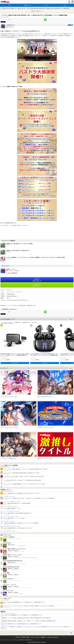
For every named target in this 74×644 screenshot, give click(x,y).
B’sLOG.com (55, 637)
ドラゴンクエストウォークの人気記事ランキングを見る (11, 501)
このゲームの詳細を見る (12, 273)
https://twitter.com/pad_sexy (12, 296)
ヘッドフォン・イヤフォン (7, 322)
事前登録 (33, 11)
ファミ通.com (49, 637)
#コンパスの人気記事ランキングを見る (8, 496)
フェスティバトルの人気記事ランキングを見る (9, 506)
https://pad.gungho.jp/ (11, 294)
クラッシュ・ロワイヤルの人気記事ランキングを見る (10, 511)
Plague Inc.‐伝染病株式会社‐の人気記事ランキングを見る (11, 526)
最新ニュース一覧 (21, 8)
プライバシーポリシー (35, 637)
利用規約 (23, 637)
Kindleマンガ (18, 322)
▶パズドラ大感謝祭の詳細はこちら (8, 223)
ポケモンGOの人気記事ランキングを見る (8, 531)
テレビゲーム (35, 322)
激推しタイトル (40, 11)
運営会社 (28, 637)
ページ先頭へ (70, 633)
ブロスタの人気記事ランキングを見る (8, 521)
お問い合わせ (18, 637)
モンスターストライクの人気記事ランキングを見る (10, 516)
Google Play (37, 285)
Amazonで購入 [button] (15, 363)
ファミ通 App (5, 2)
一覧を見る (71, 319)
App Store (37, 280)
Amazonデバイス (26, 322)
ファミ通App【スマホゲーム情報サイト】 (9, 8)
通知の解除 (43, 637)
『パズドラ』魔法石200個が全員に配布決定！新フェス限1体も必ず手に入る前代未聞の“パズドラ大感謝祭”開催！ (48, 8)
